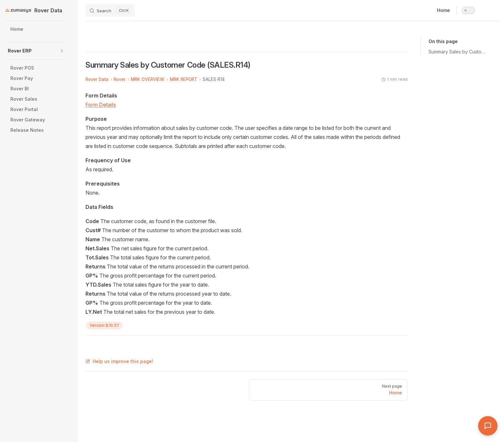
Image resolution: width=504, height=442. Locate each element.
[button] (62, 51)
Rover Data (97, 79)
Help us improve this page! (119, 361)
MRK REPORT (184, 79)
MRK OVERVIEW (148, 79)
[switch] (468, 10)
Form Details (101, 105)
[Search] (110, 10)
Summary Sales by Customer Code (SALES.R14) (458, 52)
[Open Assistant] (488, 426)
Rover (120, 79)
